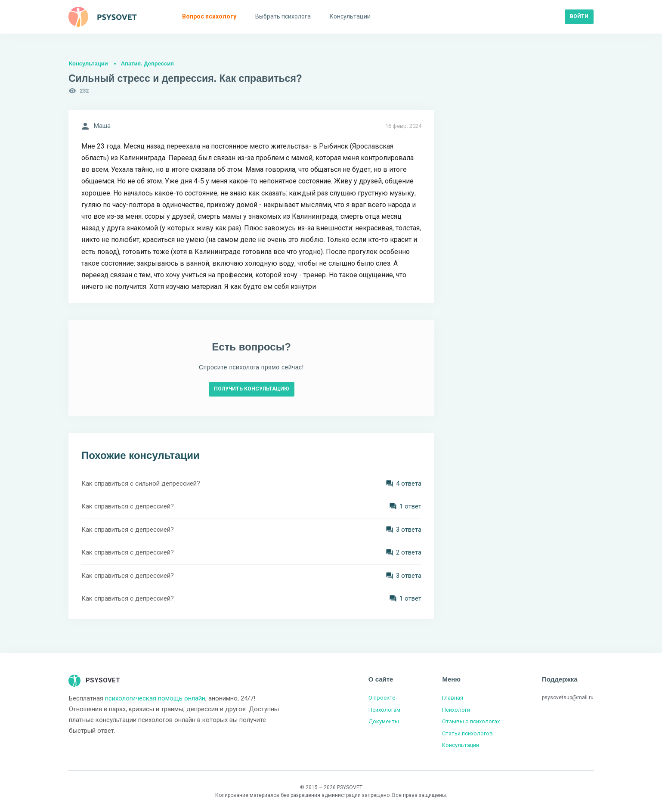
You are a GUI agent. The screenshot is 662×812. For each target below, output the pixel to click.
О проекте (382, 698)
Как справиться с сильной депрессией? (141, 483)
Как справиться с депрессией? (128, 506)
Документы (384, 721)
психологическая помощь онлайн (155, 698)
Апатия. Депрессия (147, 64)
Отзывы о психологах (471, 721)
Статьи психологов (467, 733)
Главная (453, 698)
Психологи (456, 710)
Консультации (88, 64)
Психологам (384, 710)
